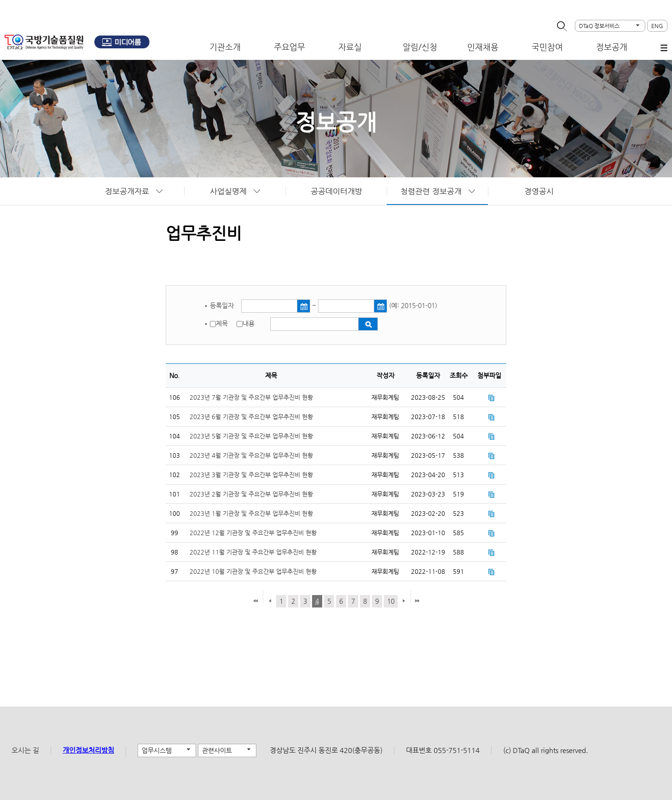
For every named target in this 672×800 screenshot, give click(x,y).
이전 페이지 (270, 602)
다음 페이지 (403, 602)
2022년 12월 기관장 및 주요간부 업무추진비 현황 (253, 533)
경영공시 (539, 191)
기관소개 (225, 47)
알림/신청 (420, 47)
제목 (222, 323)
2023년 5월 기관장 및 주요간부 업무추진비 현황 (251, 436)
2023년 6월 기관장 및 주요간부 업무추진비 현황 (251, 417)
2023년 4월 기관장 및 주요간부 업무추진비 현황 (251, 455)
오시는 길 (25, 750)
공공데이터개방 (336, 191)
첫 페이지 (255, 602)
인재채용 (483, 47)
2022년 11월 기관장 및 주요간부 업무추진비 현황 (253, 552)
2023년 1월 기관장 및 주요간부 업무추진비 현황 (251, 513)
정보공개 (612, 47)
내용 (249, 323)
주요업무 (290, 47)
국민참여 (547, 47)
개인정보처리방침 (88, 750)
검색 (368, 324)
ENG (657, 26)
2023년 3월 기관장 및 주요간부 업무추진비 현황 (251, 475)
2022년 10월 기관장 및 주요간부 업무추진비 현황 (253, 571)
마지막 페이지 (417, 602)
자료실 (350, 47)
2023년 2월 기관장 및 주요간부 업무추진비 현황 (251, 494)
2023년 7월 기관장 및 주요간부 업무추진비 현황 (251, 397)
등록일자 (223, 305)
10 (391, 601)
